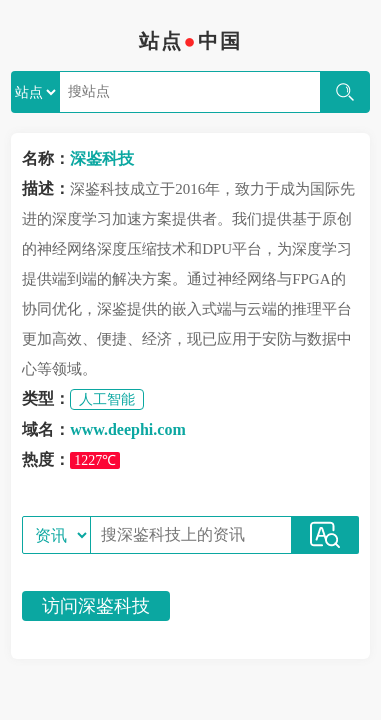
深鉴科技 (102, 158)
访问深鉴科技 (96, 606)
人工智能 (107, 399)
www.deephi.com (128, 429)
